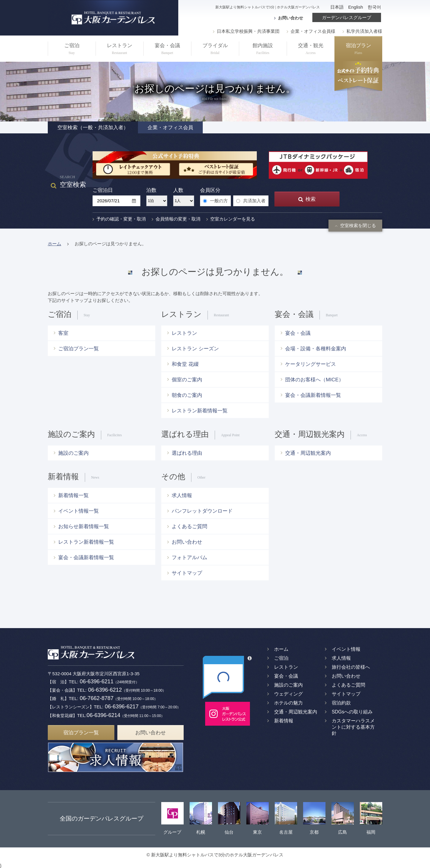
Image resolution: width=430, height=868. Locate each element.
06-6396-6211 (96, 681)
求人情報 (182, 495)
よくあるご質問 (189, 526)
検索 (307, 199)
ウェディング (288, 694)
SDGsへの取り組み (352, 712)
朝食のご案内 (187, 395)
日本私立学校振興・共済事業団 (246, 31)
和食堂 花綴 (185, 364)
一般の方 (215, 201)
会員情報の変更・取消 (176, 219)
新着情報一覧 (73, 495)
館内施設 (263, 50)
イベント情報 (346, 649)
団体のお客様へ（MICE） (314, 380)
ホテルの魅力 (288, 703)
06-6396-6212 (104, 689)
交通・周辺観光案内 (308, 453)
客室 (63, 333)
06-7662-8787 (96, 697)
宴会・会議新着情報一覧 (313, 395)
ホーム (54, 244)
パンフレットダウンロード (202, 511)
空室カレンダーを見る (231, 219)
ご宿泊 (72, 50)
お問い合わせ (291, 18)
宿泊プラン (358, 50)
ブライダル (215, 50)
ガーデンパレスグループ (347, 17)
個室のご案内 (187, 380)
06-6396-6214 (104, 714)
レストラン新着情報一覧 (200, 411)
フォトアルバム (189, 557)
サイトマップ (187, 573)
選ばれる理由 (187, 453)
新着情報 (284, 721)
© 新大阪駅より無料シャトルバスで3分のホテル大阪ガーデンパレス (215, 854)
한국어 (374, 7)
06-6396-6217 (121, 706)
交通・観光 (311, 50)
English (356, 7)
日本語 (337, 7)
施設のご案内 (73, 453)
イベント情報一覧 (79, 511)
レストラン (119, 50)
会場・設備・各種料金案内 (316, 349)
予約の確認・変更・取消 (119, 219)
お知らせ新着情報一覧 (84, 526)
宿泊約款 (341, 703)
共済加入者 (251, 201)
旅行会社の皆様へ (351, 667)
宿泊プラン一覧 (81, 731)
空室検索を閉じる (355, 226)
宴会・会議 (167, 50)
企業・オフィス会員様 (311, 31)
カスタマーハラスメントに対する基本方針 (353, 727)
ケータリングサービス (311, 364)
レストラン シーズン (195, 349)
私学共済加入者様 (362, 31)
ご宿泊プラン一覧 (79, 349)
